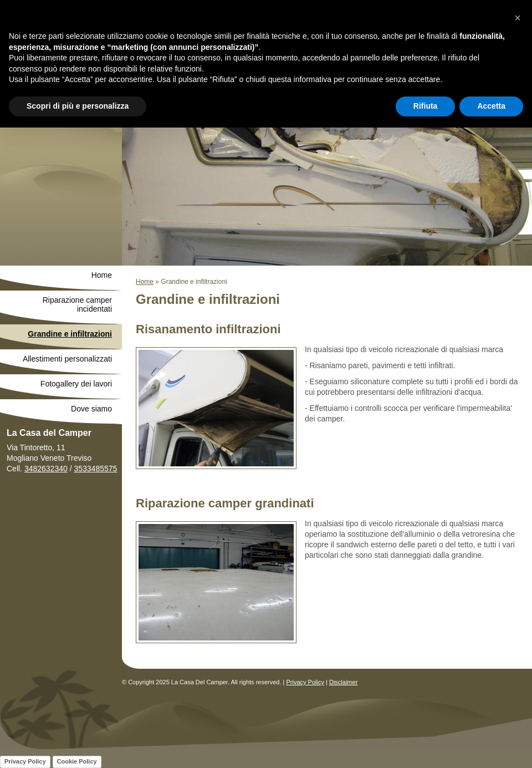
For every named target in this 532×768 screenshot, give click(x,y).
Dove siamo (91, 409)
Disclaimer (343, 682)
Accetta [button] (491, 106)
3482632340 (46, 469)
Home (145, 282)
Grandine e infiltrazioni (70, 334)
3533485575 (95, 469)
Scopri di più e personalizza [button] (78, 106)
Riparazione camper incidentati (77, 304)
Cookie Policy (77, 761)
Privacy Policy (305, 682)
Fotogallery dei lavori (76, 384)
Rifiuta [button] (426, 106)
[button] (518, 18)
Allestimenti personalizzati (67, 359)
